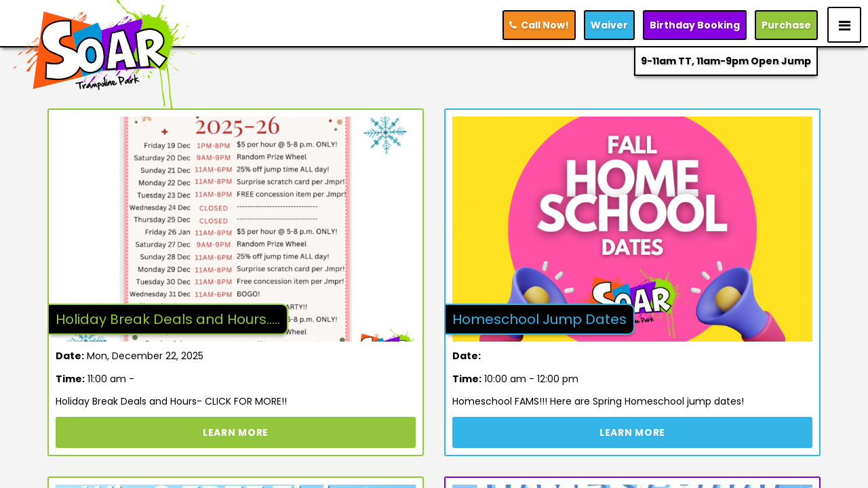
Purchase (786, 25)
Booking (695, 25)
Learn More (236, 432)
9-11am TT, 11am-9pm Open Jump (726, 61)
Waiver (609, 25)
